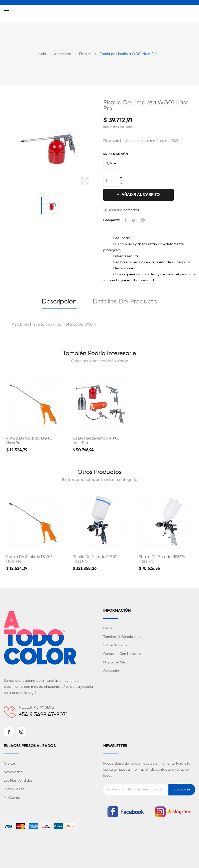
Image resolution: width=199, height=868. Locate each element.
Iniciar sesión (14, 789)
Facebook (9, 732)
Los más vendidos (18, 781)
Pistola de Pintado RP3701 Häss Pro (95, 559)
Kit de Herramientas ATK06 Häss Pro (96, 441)
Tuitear (134, 220)
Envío (107, 628)
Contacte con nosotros (122, 654)
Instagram (21, 732)
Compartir (126, 220)
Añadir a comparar (121, 210)
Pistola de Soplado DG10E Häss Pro (29, 441)
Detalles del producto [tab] (125, 302)
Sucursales (112, 671)
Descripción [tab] (59, 302)
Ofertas (10, 764)
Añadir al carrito (140, 195)
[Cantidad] (111, 181)
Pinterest (143, 220)
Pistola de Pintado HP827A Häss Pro (162, 559)
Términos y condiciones (122, 637)
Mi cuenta (12, 798)
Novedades (13, 772)
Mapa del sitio (115, 662)
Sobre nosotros (115, 645)
